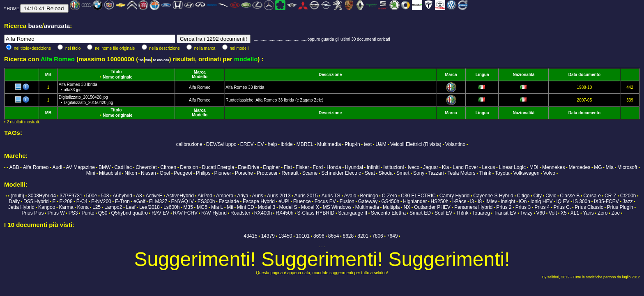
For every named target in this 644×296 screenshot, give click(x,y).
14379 (268, 236)
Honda (334, 167)
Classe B (570, 196)
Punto (88, 213)
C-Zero (390, 196)
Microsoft (627, 167)
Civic (551, 196)
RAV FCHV (185, 213)
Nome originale (117, 77)
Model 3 (267, 207)
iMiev (491, 201)
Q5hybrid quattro (130, 213)
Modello (200, 77)
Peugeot (183, 173)
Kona (83, 207)
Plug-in (352, 144)
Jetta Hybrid (21, 207)
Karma (66, 207)
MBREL (305, 144)
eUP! (284, 201)
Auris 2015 (306, 196)
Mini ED (246, 207)
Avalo (350, 196)
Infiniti (373, 167)
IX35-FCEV (606, 201)
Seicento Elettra (388, 213)
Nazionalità (524, 75)
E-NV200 (101, 201)
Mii (230, 207)
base (35, 26)
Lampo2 (113, 207)
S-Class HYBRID (316, 213)
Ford (318, 167)
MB (48, 75)
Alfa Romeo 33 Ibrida (245, 87)
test (368, 144)
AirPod (205, 196)
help (273, 144)
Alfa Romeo (200, 87)
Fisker (302, 167)
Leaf (130, 207)
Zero (603, 213)
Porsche (244, 173)
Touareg (481, 213)
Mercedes (579, 167)
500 (148, 60)
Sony (419, 173)
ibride (286, 144)
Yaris (588, 213)
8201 (363, 236)
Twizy (527, 213)
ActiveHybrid (180, 196)
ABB (14, 167)
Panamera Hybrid (473, 207)
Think (485, 173)
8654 (334, 236)
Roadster (240, 213)
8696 (319, 236)
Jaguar (431, 167)
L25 (97, 207)
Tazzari (436, 173)
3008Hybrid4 (42, 196)
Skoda (386, 173)
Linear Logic (512, 167)
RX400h (263, 213)
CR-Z (611, 196)
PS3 (73, 213)
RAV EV (160, 213)
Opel (165, 173)
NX (407, 207)
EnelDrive (248, 167)
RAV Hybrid (214, 213)
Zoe (616, 213)
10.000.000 (161, 60)
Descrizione (330, 75)
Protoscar (267, 173)
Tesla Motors (461, 173)
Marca (200, 72)
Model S (288, 207)
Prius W (56, 213)
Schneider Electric (341, 173)
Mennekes (553, 167)
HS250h (439, 201)
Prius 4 (542, 207)
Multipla (391, 207)
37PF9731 (71, 196)
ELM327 (158, 201)
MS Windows (337, 207)
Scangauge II (353, 213)
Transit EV (505, 213)
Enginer (271, 167)
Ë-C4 (82, 201)
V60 (541, 213)
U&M (381, 144)
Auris (258, 196)
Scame (310, 173)
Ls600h (171, 207)
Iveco (413, 167)
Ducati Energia (218, 167)
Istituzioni (393, 167)
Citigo (523, 196)
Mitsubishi (110, 173)
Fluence (302, 201)
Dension (189, 167)
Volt (553, 213)
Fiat (288, 167)
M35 (188, 207)
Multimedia (329, 144)
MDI (534, 167)
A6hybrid (123, 196)
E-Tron (122, 201)
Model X (310, 207)
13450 (285, 236)
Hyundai (354, 167)
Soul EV (443, 213)
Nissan (148, 173)
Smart (403, 173)
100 (141, 60)
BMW (105, 167)
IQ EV (563, 201)
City (537, 196)
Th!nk (462, 213)
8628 (348, 236)
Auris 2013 (279, 196)
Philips (203, 173)
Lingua (482, 75)
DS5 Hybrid (36, 201)
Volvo (549, 173)
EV (261, 144)
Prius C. (562, 207)
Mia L (217, 207)
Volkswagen (526, 173)
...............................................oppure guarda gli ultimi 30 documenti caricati (322, 39)
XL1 (575, 213)
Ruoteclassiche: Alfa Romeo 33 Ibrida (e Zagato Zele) (274, 100)
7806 (378, 236)
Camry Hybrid (454, 196)
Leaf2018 (149, 207)
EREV (247, 144)
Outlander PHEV (432, 207)
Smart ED (420, 213)
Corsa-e (592, 196)
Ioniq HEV (541, 201)
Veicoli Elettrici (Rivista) (416, 144)
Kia (445, 167)
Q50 (103, 213)
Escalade (229, 201)
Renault (290, 173)
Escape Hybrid (259, 201)
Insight (508, 201)
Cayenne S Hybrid (493, 196)
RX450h (284, 213)
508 (105, 196)
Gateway (368, 201)
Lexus (488, 167)
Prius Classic (589, 207)
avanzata (57, 26)
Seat (370, 173)
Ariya (243, 196)
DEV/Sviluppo (221, 144)
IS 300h (582, 201)
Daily (14, 201)
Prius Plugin (620, 207)
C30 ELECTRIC (418, 196)
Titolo (116, 72)
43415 (250, 236)
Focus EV (325, 201)
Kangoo (47, 207)
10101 (303, 236)
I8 (480, 201)
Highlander (415, 201)
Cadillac (123, 167)
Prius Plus (32, 213)
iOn (523, 201)
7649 (392, 236)
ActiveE (154, 196)
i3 (472, 201)
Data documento (584, 75)
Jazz (628, 201)
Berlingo (369, 196)
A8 (139, 196)
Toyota (502, 173)
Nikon (131, 173)
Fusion (347, 201)
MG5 (202, 207)
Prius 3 (523, 207)
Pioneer (222, 173)
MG (598, 167)
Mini (91, 173)
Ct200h (628, 196)
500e (92, 196)
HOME (13, 9)
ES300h (206, 201)
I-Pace (459, 201)
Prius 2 (504, 207)
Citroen (169, 167)
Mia (610, 167)
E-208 (66, 201)
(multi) (17, 196)
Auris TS (331, 196)
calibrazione (189, 144)
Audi (57, 167)
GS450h (390, 201)
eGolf (139, 201)
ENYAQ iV (183, 201)
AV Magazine (80, 167)
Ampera (225, 196)
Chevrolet (146, 167)
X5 (564, 213)
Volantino (455, 144)
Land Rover (465, 167)
